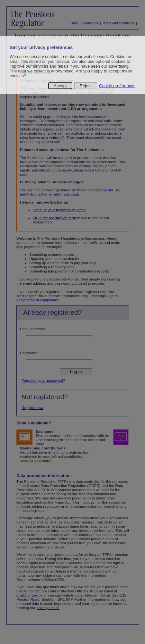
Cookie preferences (117, 86)
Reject (86, 86)
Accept (60, 86)
